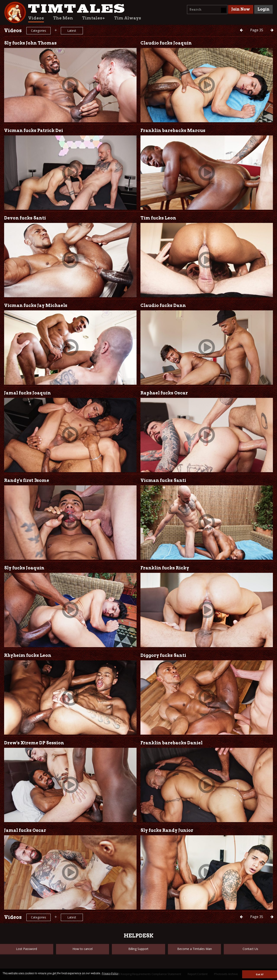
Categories (39, 31)
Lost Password (27, 949)
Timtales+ (93, 18)
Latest (72, 31)
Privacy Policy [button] (110, 973)
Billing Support (138, 949)
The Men (63, 18)
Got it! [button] (260, 974)
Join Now (241, 9)
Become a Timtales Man (195, 949)
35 (257, 30)
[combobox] (207, 10)
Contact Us (250, 949)
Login (263, 9)
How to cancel (83, 949)
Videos (36, 18)
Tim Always (128, 18)
